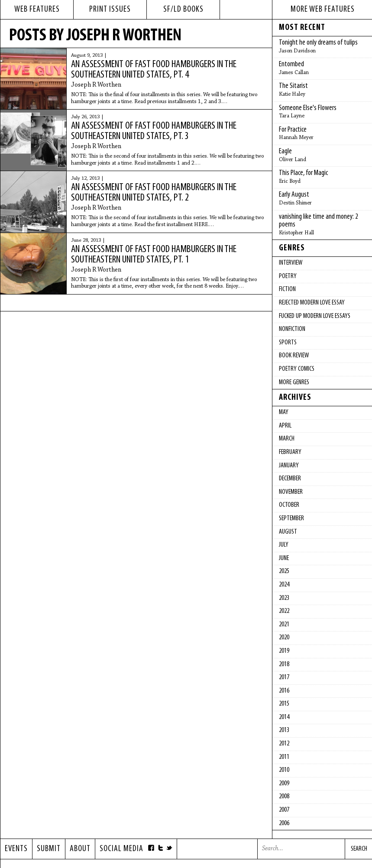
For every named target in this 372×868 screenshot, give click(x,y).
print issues (110, 10)
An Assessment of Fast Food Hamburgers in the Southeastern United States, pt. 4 (154, 70)
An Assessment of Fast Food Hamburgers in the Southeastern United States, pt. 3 (154, 131)
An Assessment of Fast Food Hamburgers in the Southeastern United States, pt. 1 (154, 255)
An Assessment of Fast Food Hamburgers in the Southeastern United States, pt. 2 (154, 193)
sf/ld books (183, 10)
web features (37, 10)
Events (16, 849)
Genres (292, 248)
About (80, 849)
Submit (49, 849)
